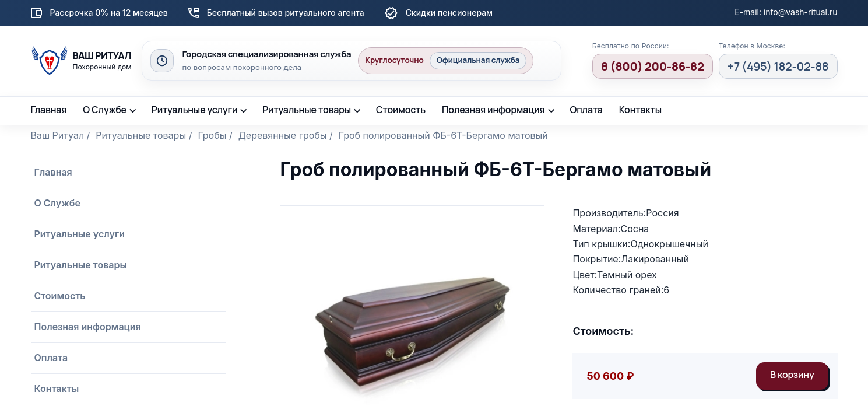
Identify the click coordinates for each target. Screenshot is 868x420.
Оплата (586, 110)
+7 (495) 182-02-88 (778, 66)
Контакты (640, 110)
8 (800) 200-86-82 (653, 66)
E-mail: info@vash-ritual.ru (786, 12)
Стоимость (401, 110)
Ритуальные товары (307, 110)
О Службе (105, 110)
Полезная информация (493, 110)
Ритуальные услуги (195, 110)
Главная (49, 110)
